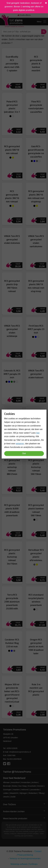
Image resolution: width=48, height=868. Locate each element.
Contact (38, 851)
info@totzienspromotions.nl (20, 752)
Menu (42, 22)
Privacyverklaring (25, 855)
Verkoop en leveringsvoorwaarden (25, 858)
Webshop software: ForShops (24, 864)
